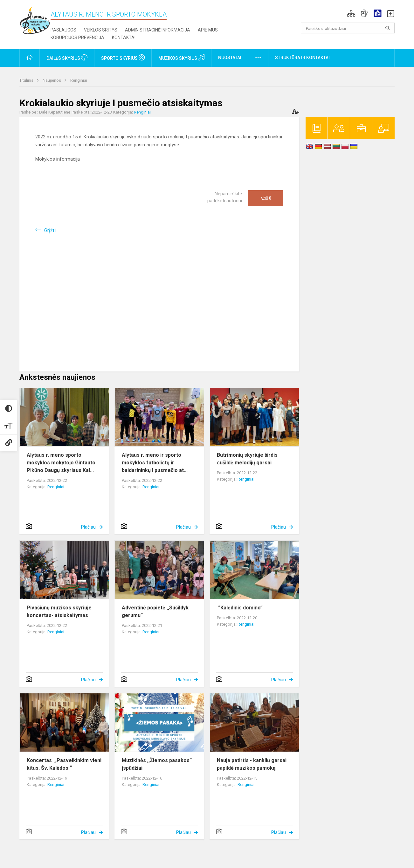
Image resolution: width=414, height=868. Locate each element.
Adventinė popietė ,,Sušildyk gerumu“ (155, 611)
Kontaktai (124, 38)
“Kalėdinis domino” (240, 608)
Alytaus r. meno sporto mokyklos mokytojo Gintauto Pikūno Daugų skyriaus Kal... (61, 463)
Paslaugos (63, 30)
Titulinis (27, 80)
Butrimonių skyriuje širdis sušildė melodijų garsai (247, 459)
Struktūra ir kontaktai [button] (302, 58)
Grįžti (50, 230)
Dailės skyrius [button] (67, 58)
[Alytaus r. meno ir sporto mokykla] (35, 20)
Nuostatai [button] (230, 58)
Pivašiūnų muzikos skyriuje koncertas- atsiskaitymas (59, 611)
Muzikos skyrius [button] (181, 58)
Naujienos (52, 80)
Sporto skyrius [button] (123, 58)
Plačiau (88, 527)
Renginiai (79, 80)
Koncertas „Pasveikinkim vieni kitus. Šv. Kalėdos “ (64, 764)
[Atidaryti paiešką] (388, 28)
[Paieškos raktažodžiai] (348, 28)
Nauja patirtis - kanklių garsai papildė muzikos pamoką (252, 764)
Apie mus (208, 30)
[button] (351, 13)
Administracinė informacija (158, 30)
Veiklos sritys (101, 30)
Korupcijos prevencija (77, 38)
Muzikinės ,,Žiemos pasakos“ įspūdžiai (157, 764)
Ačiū (266, 198)
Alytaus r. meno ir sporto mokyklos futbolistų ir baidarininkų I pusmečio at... (155, 463)
